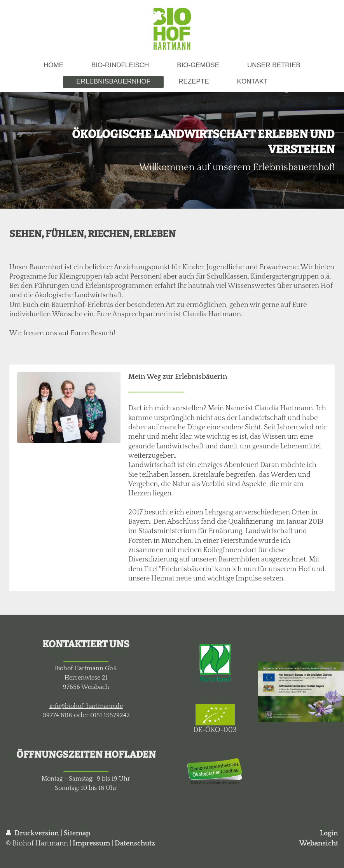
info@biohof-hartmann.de (86, 706)
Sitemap (77, 833)
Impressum (91, 844)
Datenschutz (135, 844)
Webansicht (319, 844)
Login (329, 833)
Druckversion (33, 833)
